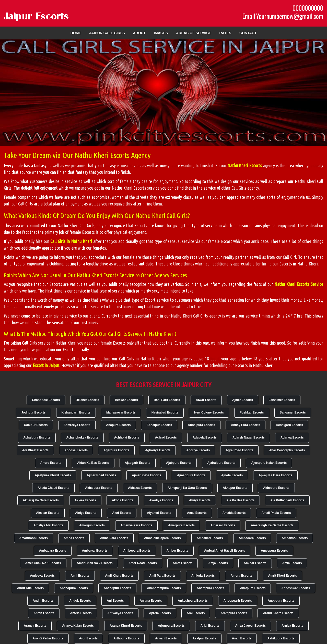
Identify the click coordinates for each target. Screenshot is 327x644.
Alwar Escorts (206, 400)
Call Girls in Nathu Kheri (71, 241)
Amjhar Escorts (255, 563)
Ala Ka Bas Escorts (240, 500)
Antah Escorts (44, 613)
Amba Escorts (74, 538)
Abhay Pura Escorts (246, 425)
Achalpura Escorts (37, 438)
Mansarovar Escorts (121, 412)
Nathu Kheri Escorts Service (299, 284)
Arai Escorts (196, 613)
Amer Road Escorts (143, 563)
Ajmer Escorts (243, 400)
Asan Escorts (242, 638)
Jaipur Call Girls (107, 33)
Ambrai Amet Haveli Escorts (225, 551)
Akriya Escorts (200, 500)
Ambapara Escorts (53, 551)
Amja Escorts (218, 563)
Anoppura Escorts (281, 601)
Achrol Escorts (166, 438)
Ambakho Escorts (295, 538)
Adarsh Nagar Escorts (249, 438)
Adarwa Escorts (292, 438)
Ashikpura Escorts (281, 638)
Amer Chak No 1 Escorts (43, 563)
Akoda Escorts (123, 500)
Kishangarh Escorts (76, 412)
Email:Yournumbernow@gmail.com (283, 16)
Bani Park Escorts (167, 400)
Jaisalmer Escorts (282, 400)
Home (76, 33)
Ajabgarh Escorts (138, 463)
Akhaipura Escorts (99, 488)
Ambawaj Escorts (95, 551)
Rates (225, 33)
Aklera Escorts (85, 500)
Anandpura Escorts (74, 588)
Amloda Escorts (203, 576)
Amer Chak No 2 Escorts (95, 563)
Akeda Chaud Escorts (53, 488)
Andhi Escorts (43, 601)
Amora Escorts (241, 576)
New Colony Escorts (209, 412)
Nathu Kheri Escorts (245, 165)
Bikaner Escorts (87, 400)
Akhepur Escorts (235, 488)
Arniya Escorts (292, 626)
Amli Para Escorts (162, 576)
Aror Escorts (89, 638)
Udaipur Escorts (36, 425)
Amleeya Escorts (43, 576)
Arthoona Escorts (126, 638)
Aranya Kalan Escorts (78, 626)
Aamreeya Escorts (77, 425)
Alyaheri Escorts (159, 513)
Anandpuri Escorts (117, 588)
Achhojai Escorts (127, 438)
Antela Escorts (81, 613)
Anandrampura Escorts (164, 588)
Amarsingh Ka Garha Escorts (272, 525)
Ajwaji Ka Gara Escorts (275, 475)
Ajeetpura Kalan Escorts (269, 463)
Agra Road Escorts (239, 450)
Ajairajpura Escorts (221, 463)
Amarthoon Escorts (34, 538)
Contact (248, 33)
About (139, 33)
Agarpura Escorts (116, 450)
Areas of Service (194, 33)
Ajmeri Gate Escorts (147, 475)
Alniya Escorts (86, 513)
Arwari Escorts (166, 638)
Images (161, 33)
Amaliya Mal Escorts (48, 525)
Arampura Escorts (234, 613)
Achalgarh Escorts (289, 425)
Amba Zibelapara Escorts (162, 538)
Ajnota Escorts (232, 475)
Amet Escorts (183, 563)
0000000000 (308, 8)
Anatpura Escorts (253, 588)
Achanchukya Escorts (82, 438)
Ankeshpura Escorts (193, 601)
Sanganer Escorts (293, 412)
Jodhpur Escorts (33, 412)
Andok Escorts (80, 601)
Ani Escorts (115, 601)
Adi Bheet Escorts (35, 450)
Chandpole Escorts (46, 400)
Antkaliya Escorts (120, 613)
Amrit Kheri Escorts (283, 576)
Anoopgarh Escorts (238, 601)
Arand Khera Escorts (278, 613)
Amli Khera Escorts (119, 576)
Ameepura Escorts (274, 551)
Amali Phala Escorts (276, 513)
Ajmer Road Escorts (102, 475)
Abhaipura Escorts (201, 425)
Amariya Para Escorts (136, 525)
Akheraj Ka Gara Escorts (41, 500)
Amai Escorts (197, 513)
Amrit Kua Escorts (31, 588)
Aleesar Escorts (48, 513)
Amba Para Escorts (114, 538)
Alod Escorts (122, 513)
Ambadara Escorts (252, 538)
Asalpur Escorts (204, 638)
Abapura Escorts (118, 425)
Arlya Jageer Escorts (250, 626)
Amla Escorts (292, 563)
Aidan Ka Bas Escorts (93, 463)
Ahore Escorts (51, 463)
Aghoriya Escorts (158, 450)
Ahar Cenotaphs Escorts (287, 450)
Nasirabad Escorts (165, 412)
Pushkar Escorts (252, 412)
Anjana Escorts (151, 601)
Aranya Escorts (35, 626)
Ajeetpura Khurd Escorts (53, 475)
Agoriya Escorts (198, 450)
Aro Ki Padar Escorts (48, 638)
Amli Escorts (80, 576)
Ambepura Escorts (137, 551)
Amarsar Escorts (223, 525)
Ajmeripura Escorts (191, 475)
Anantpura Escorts (210, 588)
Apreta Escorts (160, 613)
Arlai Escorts (210, 626)
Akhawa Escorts (140, 488)
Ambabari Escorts (210, 538)
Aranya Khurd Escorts (126, 626)
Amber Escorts (177, 551)
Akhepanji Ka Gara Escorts (187, 488)
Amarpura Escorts (181, 525)
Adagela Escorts (205, 438)
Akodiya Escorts (161, 500)
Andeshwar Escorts (296, 588)
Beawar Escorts (126, 400)
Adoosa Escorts (76, 450)
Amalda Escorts (234, 513)
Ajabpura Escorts (179, 463)
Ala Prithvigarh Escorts (287, 500)
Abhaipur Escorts (159, 425)
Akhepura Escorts (276, 488)
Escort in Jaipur (46, 365)
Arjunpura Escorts (171, 626)
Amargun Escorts (92, 525)
